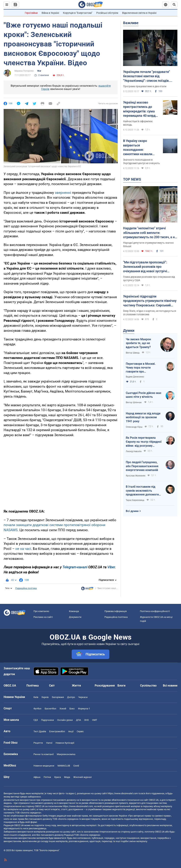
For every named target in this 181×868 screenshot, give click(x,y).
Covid (76, 766)
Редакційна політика (26, 588)
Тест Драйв (40, 731)
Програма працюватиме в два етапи (145, 86)
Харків (45, 697)
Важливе (131, 23)
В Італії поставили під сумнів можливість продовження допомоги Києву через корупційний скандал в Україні (143, 491)
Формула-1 (84, 709)
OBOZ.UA (154, 800)
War (39, 71)
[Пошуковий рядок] (174, 5)
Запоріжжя (58, 697)
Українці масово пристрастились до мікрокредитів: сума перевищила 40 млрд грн (139, 109)
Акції (71, 731)
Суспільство (148, 686)
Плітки (47, 777)
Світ (52, 686)
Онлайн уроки (65, 720)
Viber (111, 567)
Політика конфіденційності (155, 611)
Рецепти (38, 743)
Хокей (63, 709)
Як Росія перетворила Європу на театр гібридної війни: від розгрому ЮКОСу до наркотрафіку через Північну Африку (144, 442)
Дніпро (71, 697)
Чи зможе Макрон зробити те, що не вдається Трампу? (138, 343)
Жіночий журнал (83, 777)
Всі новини (170, 686)
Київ (36, 697)
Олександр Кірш (134, 427)
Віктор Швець (133, 353)
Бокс (72, 709)
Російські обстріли (107, 13)
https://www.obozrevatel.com (123, 793)
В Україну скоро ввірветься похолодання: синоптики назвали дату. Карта (138, 148)
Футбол (37, 709)
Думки (129, 330)
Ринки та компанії (44, 754)
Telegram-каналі (75, 567)
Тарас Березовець (135, 500)
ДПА (78, 720)
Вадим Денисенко (135, 377)
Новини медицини (44, 766)
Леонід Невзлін (134, 451)
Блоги (121, 686)
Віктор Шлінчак (134, 402)
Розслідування (105, 686)
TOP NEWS (132, 179)
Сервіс (80, 731)
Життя (76, 686)
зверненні (63, 193)
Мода (67, 777)
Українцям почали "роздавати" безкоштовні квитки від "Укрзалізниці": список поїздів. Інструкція (147, 76)
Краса (58, 777)
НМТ (95, 720)
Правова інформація (116, 611)
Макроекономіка (66, 754)
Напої (49, 743)
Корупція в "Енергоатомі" (78, 13)
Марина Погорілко (24, 71)
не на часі (23, 549)
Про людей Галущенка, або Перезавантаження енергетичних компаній (142, 466)
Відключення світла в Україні (139, 13)
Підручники (48, 720)
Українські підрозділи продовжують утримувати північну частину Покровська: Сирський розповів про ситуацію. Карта (150, 301)
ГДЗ (36, 720)
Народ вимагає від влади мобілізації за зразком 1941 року (143, 417)
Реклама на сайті (43, 617)
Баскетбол (50, 709)
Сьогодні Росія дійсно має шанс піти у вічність (144, 395)
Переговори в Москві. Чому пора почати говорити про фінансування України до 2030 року (143, 368)
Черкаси (83, 697)
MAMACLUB (64, 766)
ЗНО (87, 720)
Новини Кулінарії (65, 743)
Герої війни (31, 13)
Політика (33, 686)
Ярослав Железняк (136, 476)
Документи (75, 617)
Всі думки (132, 511)
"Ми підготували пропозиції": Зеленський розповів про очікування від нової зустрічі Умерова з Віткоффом (145, 267)
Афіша (37, 777)
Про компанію (41, 611)
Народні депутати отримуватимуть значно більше (148, 244)
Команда (74, 611)
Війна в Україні (50, 13)
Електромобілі (57, 731)
